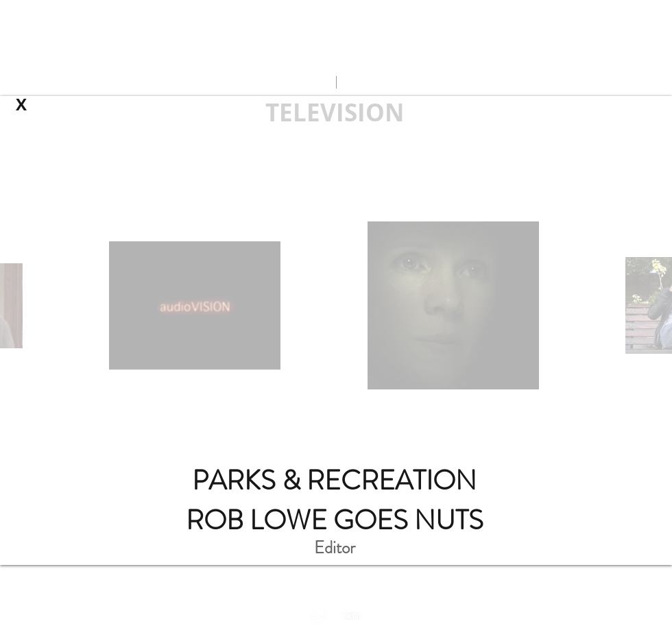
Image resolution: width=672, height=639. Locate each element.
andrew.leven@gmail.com (336, 55)
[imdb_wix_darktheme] (352, 616)
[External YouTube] (336, 288)
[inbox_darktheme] (319, 616)
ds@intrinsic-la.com (304, 588)
